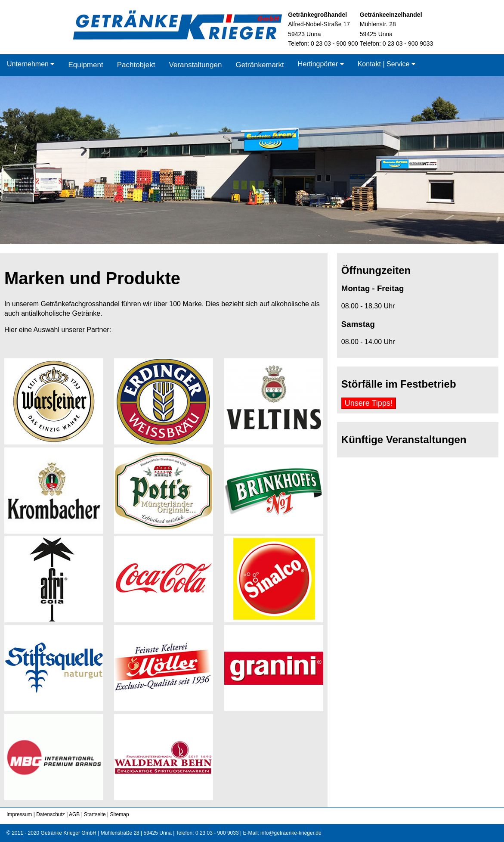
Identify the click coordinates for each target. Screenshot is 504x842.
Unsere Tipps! (369, 403)
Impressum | (21, 814)
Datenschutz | (51, 814)
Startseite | (96, 814)
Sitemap (119, 814)
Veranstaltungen (196, 65)
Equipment (85, 65)
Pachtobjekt (136, 65)
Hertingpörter (321, 64)
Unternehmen (31, 64)
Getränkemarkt (260, 65)
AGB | (75, 814)
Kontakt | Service (387, 64)
